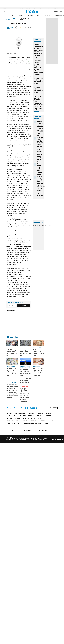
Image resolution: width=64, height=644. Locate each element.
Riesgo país (20, 8)
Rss (53, 421)
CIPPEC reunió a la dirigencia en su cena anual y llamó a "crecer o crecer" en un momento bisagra (38, 51)
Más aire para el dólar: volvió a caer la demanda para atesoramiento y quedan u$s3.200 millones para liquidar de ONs (25, 376)
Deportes (26, 418)
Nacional (9, 418)
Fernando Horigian (10, 28)
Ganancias (28, 8)
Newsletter (61, 15)
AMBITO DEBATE (43, 431)
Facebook (11, 408)
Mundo (17, 418)
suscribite (56, 12)
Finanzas (31, 15)
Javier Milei (56, 8)
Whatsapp (25, 408)
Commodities (44, 226)
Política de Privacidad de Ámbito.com (30, 423)
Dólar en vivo (13, 8)
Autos (25, 421)
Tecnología (45, 421)
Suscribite (24, 306)
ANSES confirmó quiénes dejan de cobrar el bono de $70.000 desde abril (40, 128)
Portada (9, 413)
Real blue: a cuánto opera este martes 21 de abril (38, 353)
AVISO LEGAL (48, 423)
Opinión (57, 15)
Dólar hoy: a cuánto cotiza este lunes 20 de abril (40, 169)
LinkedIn (18, 408)
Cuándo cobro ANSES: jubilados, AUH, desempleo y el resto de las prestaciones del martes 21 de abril (38, 103)
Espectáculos (34, 421)
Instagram (14, 408)
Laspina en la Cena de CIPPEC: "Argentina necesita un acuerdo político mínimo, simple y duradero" (39, 68)
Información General (13, 421)
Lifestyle (48, 416)
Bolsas (39, 226)
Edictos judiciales (12, 426)
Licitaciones (32, 426)
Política (39, 15)
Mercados (22, 416)
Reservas (41, 8)
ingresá (61, 12)
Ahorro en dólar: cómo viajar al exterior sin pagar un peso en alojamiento (39, 372)
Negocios (48, 15)
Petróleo (34, 8)
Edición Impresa (36, 418)
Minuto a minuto (25, 386)
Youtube (22, 408)
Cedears (49, 226)
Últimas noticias (20, 413)
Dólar (13, 15)
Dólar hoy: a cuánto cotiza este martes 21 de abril (38, 90)
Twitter (7, 408)
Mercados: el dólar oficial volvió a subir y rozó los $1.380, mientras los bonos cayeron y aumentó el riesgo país (25, 395)
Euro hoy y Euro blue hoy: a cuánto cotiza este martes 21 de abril (12, 372)
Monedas (36, 226)
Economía (21, 15)
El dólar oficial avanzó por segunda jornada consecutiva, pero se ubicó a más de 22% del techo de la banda (41, 187)
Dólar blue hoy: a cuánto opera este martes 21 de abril (39, 81)
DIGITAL (14, 431)
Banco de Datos (11, 416)
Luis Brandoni (48, 8)
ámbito (8, 19)
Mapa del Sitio (11, 423)
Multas (23, 426)
